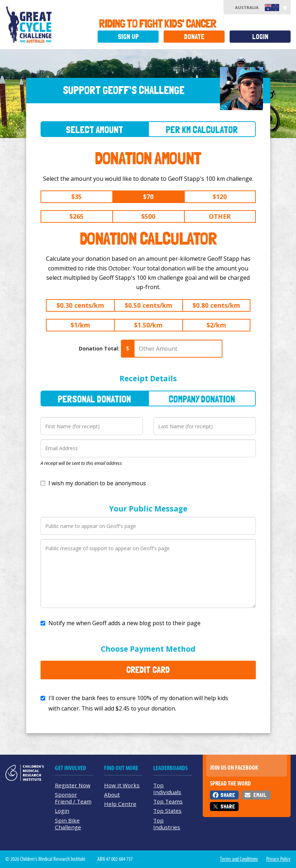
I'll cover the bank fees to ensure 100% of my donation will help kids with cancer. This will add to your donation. (138, 703)
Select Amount (94, 130)
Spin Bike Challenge (68, 824)
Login (260, 37)
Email (260, 795)
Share (228, 795)
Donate (194, 37)
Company (202, 399)
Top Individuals (167, 789)
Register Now (73, 785)
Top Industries (167, 824)
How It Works (122, 785)
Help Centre (120, 804)
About (112, 794)
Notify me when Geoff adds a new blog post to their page (124, 623)
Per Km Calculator (202, 130)
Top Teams (168, 801)
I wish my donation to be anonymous (97, 483)
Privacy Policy (278, 859)
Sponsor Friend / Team (73, 798)
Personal (94, 399)
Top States (167, 811)
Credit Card (148, 670)
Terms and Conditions (239, 859)
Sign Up (128, 37)
